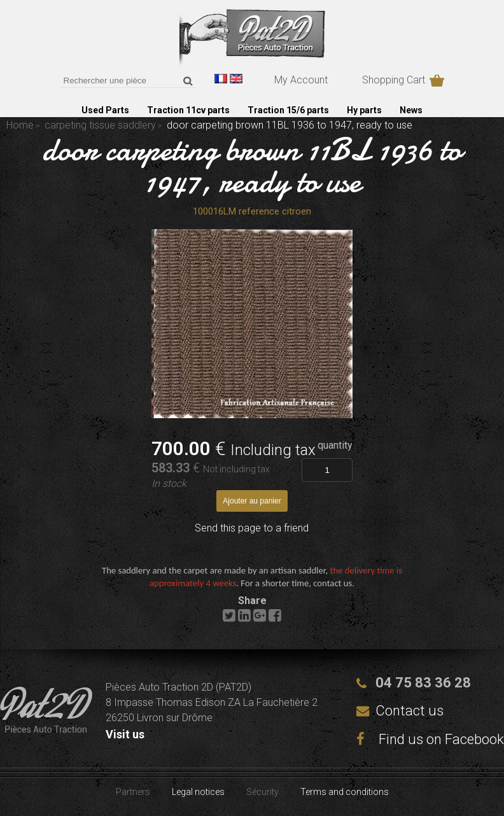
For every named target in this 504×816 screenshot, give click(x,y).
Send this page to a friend (252, 528)
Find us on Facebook (430, 739)
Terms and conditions (345, 792)
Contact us (409, 711)
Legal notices (198, 792)
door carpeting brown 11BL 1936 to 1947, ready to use (252, 165)
